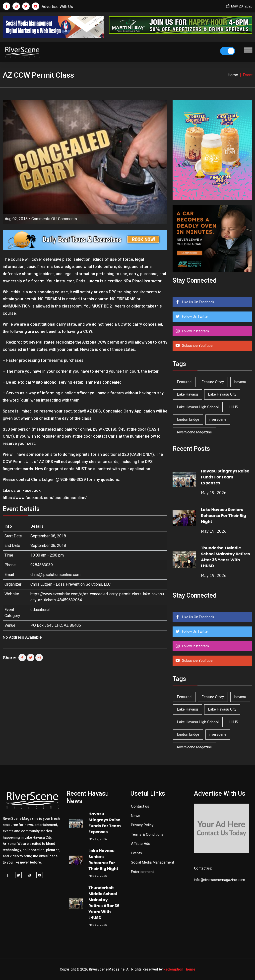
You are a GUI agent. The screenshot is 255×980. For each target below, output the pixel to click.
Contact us (140, 806)
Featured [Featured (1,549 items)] (184, 382)
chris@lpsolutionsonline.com (55, 575)
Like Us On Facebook (198, 302)
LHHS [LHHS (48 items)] (233, 407)
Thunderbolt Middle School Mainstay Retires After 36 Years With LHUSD (225, 557)
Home (233, 75)
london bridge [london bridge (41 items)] (188, 419)
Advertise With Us (57, 7)
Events (136, 853)
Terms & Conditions (147, 834)
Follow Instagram (195, 331)
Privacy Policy (142, 825)
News (136, 816)
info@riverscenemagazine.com (220, 880)
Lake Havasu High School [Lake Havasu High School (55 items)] (198, 407)
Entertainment (142, 872)
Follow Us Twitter (195, 316)
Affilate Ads (141, 844)
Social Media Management (153, 862)
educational (40, 610)
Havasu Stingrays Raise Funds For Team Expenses (225, 477)
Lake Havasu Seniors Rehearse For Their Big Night (223, 516)
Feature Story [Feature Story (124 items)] (213, 382)
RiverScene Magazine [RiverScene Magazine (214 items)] (194, 432)
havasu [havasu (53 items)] (240, 382)
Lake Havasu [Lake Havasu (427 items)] (188, 394)
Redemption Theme (179, 969)
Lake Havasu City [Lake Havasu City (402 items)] (222, 394)
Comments (54, 219)
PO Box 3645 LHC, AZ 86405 (56, 625)
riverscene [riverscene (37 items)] (218, 419)
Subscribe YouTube (197, 346)
